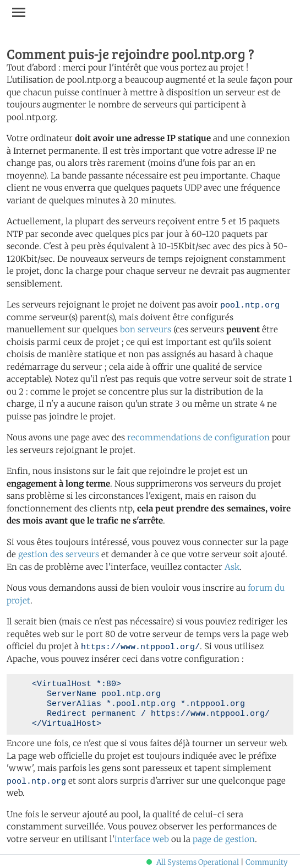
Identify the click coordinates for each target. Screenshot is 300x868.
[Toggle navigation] (19, 12)
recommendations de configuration (198, 437)
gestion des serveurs (59, 554)
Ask (232, 567)
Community (267, 862)
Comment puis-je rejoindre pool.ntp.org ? (130, 53)
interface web (142, 839)
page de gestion (224, 839)
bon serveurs (146, 329)
